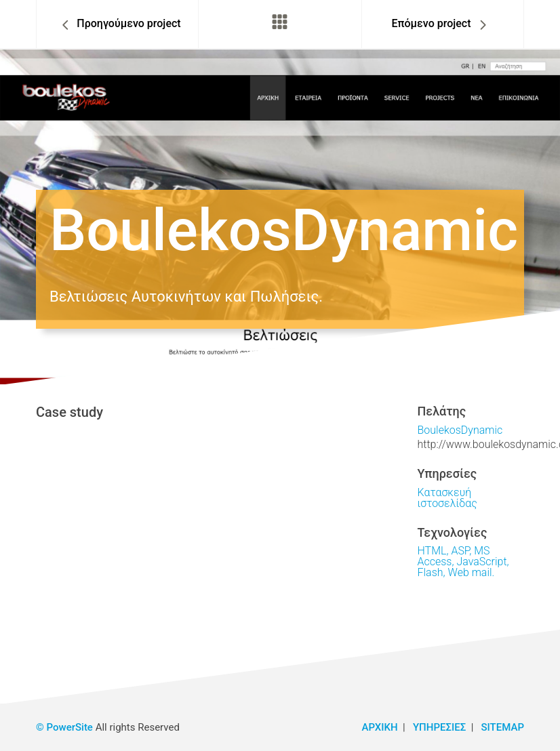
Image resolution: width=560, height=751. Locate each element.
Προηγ (128, 23)
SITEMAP (502, 727)
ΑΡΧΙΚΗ (380, 727)
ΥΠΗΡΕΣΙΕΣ (439, 727)
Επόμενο (431, 23)
